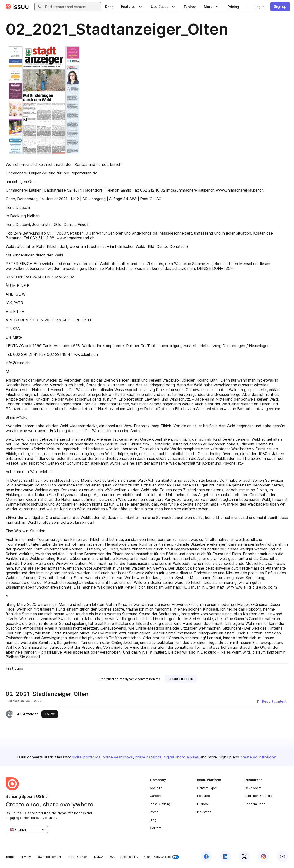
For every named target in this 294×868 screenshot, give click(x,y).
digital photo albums (181, 757)
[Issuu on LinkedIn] (225, 857)
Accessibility (129, 857)
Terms (10, 857)
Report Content (78, 857)
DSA (112, 857)
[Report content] (271, 701)
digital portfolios (86, 757)
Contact (155, 828)
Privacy (26, 857)
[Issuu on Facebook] (206, 857)
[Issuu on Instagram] (263, 857)
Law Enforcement (49, 857)
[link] (109, 7)
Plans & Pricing (160, 804)
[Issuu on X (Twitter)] (244, 857)
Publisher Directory (258, 796)
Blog (153, 820)
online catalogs (148, 757)
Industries (204, 812)
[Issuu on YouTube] (283, 857)
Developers (253, 788)
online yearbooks (118, 757)
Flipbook (203, 804)
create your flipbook (258, 757)
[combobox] (72, 7)
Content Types (207, 788)
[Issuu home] (17, 7)
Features (204, 796)
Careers (156, 796)
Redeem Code (255, 804)
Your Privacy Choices (162, 857)
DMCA (99, 857)
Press (154, 812)
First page (14, 668)
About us (156, 788)
